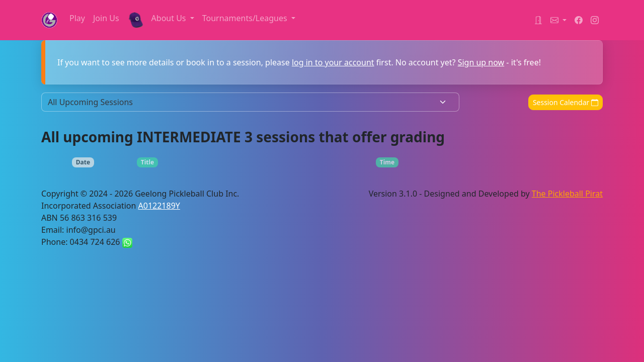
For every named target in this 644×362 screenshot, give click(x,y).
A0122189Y (159, 206)
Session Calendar (566, 102)
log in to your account (333, 62)
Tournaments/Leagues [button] (246, 18)
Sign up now (481, 62)
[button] (558, 20)
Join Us (106, 18)
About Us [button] (170, 18)
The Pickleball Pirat (567, 194)
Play (77, 18)
